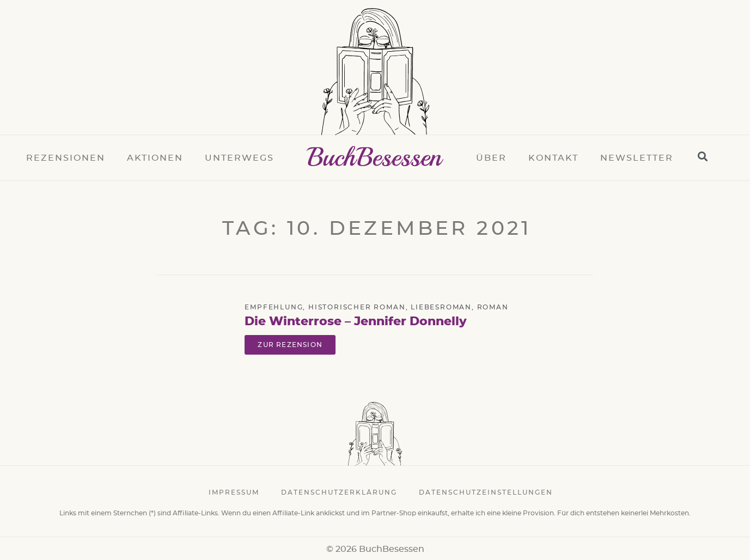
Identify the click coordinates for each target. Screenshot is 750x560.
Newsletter (637, 158)
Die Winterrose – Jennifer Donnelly (356, 321)
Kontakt (553, 158)
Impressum (234, 492)
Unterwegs (239, 158)
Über (491, 158)
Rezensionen (66, 158)
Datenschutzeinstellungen (486, 492)
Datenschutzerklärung (339, 492)
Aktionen (155, 158)
